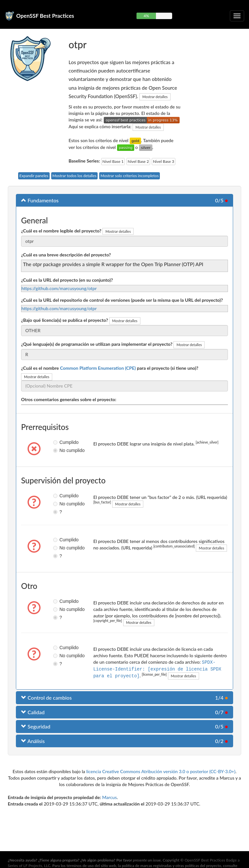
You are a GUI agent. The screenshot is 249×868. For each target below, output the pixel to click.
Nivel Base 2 (138, 161)
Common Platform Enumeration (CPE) (98, 368)
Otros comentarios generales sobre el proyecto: (69, 399)
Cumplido (58, 442)
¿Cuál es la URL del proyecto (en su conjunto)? (67, 280)
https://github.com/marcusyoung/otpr (59, 288)
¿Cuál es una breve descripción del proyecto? (66, 255)
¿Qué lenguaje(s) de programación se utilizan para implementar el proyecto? (97, 344)
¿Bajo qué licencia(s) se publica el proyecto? (65, 320)
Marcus (109, 797)
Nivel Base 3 (164, 161)
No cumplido (58, 450)
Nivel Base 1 (113, 161)
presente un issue (147, 860)
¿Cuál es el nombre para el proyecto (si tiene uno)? (110, 368)
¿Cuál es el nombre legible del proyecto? (61, 231)
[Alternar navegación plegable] (237, 16)
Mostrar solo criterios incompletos (130, 176)
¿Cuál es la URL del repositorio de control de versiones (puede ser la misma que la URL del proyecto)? (122, 300)
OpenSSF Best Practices (45, 16)
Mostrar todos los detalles (75, 176)
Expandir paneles (34, 176)
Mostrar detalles (155, 97)
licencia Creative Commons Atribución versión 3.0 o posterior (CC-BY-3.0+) (161, 771)
